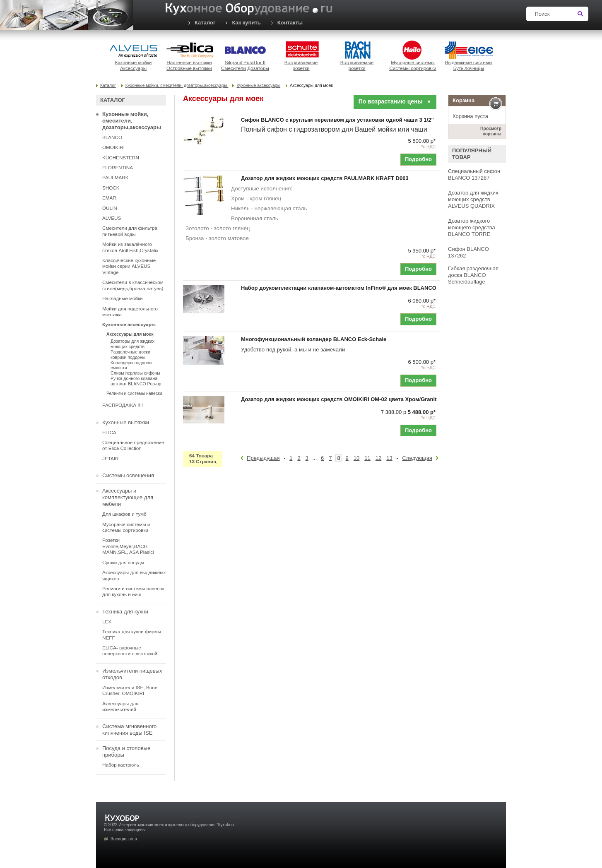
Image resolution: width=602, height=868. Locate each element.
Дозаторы (258, 68)
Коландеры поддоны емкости (131, 365)
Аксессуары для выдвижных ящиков (134, 575)
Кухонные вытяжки (126, 422)
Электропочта (124, 839)
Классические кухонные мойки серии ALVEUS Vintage (129, 266)
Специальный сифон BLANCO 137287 (474, 174)
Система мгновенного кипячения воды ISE (129, 730)
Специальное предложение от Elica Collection (133, 445)
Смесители (234, 68)
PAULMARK (115, 177)
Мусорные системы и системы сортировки (126, 527)
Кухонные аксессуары (258, 85)
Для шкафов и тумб (124, 514)
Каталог (205, 23)
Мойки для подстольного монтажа (130, 311)
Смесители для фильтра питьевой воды (130, 231)
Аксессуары (133, 68)
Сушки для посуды (123, 562)
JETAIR (110, 458)
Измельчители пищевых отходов (132, 674)
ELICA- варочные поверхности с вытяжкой (130, 650)
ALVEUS (112, 218)
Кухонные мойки (134, 62)
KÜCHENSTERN (121, 157)
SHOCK (111, 188)
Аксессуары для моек (130, 334)
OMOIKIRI (113, 147)
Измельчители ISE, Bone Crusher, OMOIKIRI (130, 690)
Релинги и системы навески (134, 393)
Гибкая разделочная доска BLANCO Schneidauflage (473, 275)
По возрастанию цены (395, 101)
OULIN (110, 208)
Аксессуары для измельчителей (120, 706)
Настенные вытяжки (189, 62)
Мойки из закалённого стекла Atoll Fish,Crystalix (130, 247)
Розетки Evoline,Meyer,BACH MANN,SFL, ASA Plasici (128, 546)
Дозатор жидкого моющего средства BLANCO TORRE (472, 227)
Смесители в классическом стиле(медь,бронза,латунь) (133, 285)
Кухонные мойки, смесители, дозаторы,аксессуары (177, 85)
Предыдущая (263, 458)
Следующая (417, 458)
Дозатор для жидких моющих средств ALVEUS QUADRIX (473, 199)
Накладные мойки (123, 298)
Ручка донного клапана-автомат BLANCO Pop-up (136, 381)
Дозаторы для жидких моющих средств (132, 344)
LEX (107, 622)
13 (389, 458)
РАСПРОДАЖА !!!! (123, 405)
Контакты (290, 23)
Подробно (418, 159)
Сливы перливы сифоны (135, 373)
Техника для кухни (125, 612)
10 (356, 458)
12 (378, 458)
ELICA (109, 432)
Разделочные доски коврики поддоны (130, 355)
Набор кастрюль (121, 765)
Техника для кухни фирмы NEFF (132, 634)
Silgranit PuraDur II (245, 62)
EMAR (109, 198)
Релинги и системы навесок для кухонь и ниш (133, 591)
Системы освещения (128, 475)
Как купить (246, 23)
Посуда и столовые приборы (126, 751)
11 (367, 458)
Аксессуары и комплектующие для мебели (128, 497)
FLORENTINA (118, 167)
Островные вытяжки (189, 68)
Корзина (464, 100)
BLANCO (112, 137)
